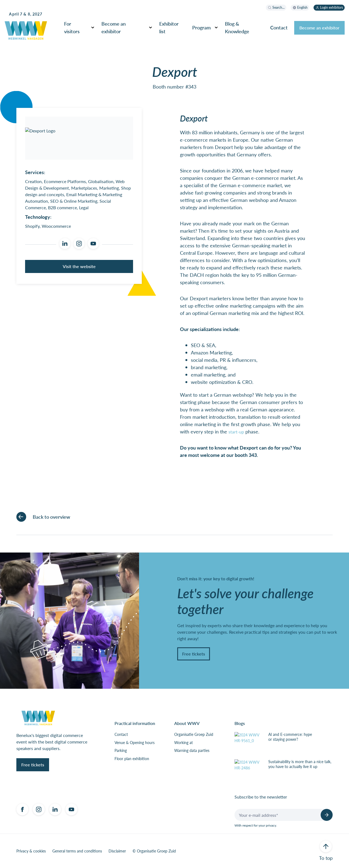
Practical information (135, 723)
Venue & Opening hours (135, 743)
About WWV (187, 723)
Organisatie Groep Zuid (194, 735)
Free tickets (194, 654)
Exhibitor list (169, 27)
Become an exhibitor (114, 27)
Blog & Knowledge (237, 27)
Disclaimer (117, 851)
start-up (236, 432)
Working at (183, 743)
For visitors (72, 27)
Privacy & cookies (31, 851)
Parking (121, 751)
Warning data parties (192, 751)
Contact (279, 27)
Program (201, 27)
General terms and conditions (77, 851)
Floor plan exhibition (132, 759)
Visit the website (79, 266)
